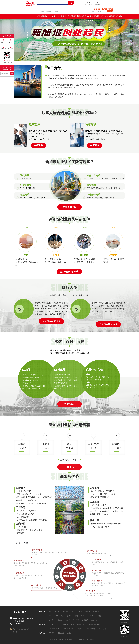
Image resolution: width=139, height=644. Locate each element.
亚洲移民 (66, 16)
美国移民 (42, 12)
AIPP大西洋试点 (54, 629)
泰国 (76, 616)
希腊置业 (81, 629)
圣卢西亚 (76, 620)
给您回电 (110, 11)
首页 (38, 16)
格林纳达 (94, 620)
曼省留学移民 (81, 624)
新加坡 (88, 612)
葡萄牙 (68, 620)
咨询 (12, 74)
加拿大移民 (49, 12)
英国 (81, 612)
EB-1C (58, 624)
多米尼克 (85, 620)
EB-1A (51, 624)
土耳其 (91, 616)
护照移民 (73, 16)
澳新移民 (59, 16)
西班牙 (83, 616)
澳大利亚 (65, 612)
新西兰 (74, 612)
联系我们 (61, 633)
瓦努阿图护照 (91, 629)
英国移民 (112, 16)
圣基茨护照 (103, 629)
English (69, 633)
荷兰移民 (56, 12)
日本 (56, 616)
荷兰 (50, 616)
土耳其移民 (81, 16)
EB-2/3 (65, 624)
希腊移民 (88, 16)
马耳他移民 (96, 16)
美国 (50, 612)
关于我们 (52, 633)
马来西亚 (96, 612)
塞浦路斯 (52, 620)
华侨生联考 (104, 16)
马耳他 (98, 616)
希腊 (62, 616)
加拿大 (57, 612)
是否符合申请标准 (51, 321)
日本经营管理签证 (68, 629)
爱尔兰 (69, 616)
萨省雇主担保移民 (95, 624)
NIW (72, 624)
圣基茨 (60, 620)
